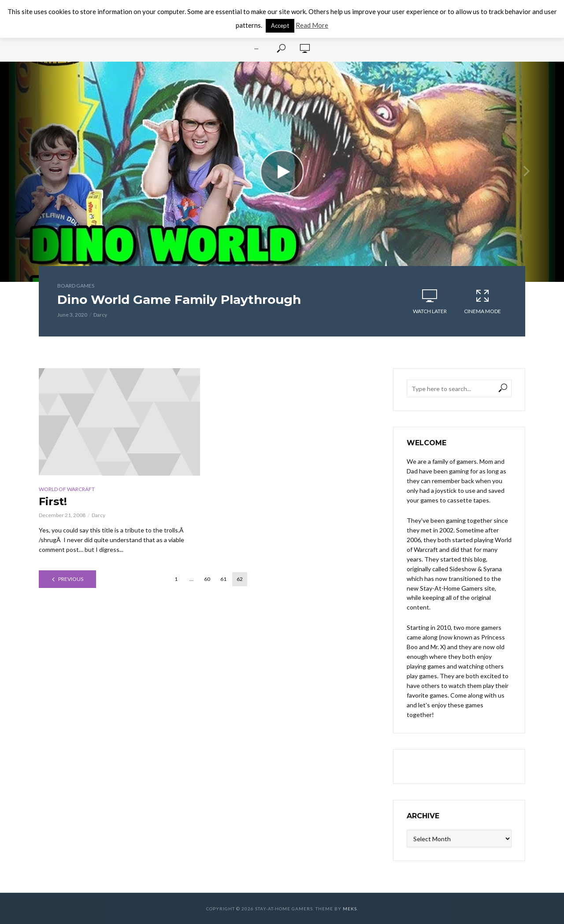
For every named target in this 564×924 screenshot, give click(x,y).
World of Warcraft (67, 489)
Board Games (76, 286)
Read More (312, 25)
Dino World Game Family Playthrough (179, 299)
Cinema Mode (482, 301)
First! (53, 501)
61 (223, 579)
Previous (71, 579)
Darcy (100, 315)
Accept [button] (280, 26)
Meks (350, 909)
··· (256, 48)
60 (207, 579)
